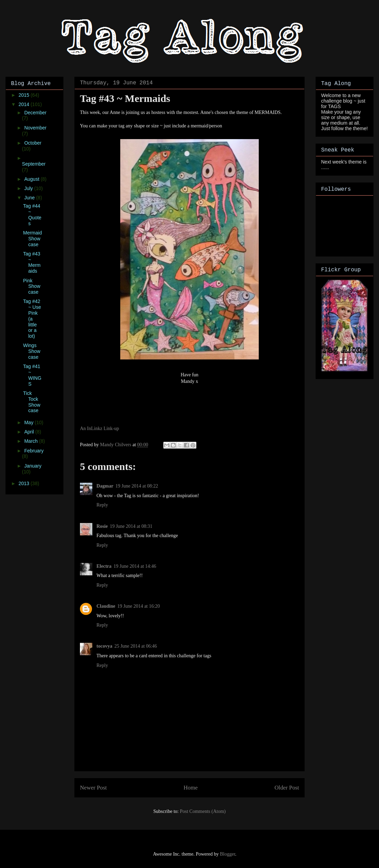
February (34, 451)
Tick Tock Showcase (32, 402)
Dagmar (105, 486)
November (35, 128)
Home (191, 788)
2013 (25, 483)
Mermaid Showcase (32, 239)
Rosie (102, 526)
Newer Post (93, 788)
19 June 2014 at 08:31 (131, 526)
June (30, 198)
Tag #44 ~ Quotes (32, 215)
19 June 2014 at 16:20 (139, 606)
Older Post (287, 788)
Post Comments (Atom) (203, 811)
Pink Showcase (32, 286)
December (35, 113)
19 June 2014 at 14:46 (135, 566)
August (32, 179)
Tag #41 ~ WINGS (32, 375)
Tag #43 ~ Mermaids (32, 262)
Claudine (106, 606)
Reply (102, 505)
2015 (25, 95)
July (29, 188)
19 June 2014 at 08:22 (137, 486)
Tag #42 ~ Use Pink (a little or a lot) (32, 319)
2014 (25, 104)
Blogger (227, 854)
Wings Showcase (32, 351)
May (29, 422)
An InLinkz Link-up (100, 428)
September (34, 164)
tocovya (104, 646)
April (30, 432)
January (33, 466)
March (32, 441)
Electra (104, 566)
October (33, 143)
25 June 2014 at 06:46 (136, 646)
